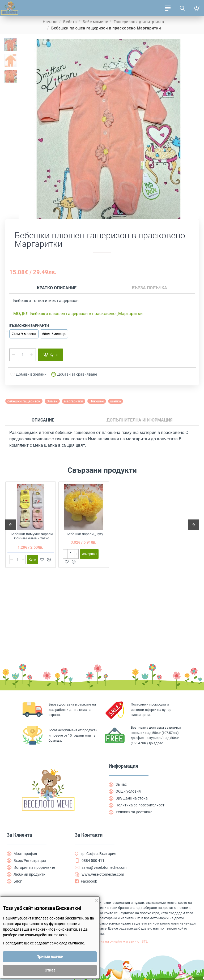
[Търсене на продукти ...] (182, 8)
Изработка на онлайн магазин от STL (144, 935)
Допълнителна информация (73, 421)
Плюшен (97, 402)
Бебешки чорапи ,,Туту (85, 536)
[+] (31, 356)
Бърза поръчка (78, 288)
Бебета (70, 22)
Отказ (50, 970)
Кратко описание (33, 288)
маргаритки (74, 402)
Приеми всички (50, 957)
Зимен (52, 402)
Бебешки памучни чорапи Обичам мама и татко (32, 538)
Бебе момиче (95, 22)
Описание (21, 421)
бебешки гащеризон (24, 402)
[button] (50, 356)
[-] (14, 356)
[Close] (97, 901)
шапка (116, 402)
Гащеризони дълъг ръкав (139, 22)
